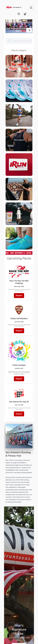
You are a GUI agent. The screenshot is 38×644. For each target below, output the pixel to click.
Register (19, 296)
